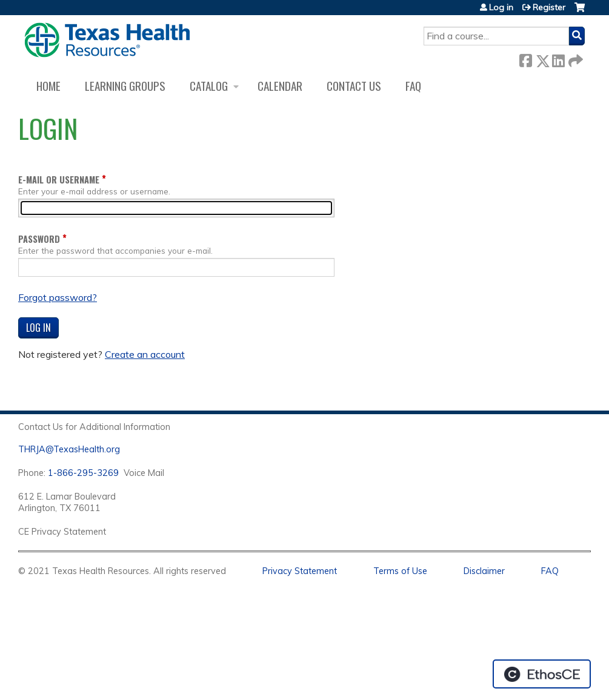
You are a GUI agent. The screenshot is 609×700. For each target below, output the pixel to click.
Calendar (280, 86)
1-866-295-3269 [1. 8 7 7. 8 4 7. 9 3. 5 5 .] (83, 473)
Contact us (354, 86)
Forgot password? (58, 297)
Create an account (145, 354)
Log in (501, 7)
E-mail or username (59, 180)
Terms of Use (400, 571)
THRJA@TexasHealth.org (69, 449)
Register (549, 7)
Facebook (525, 58)
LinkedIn (558, 58)
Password (39, 239)
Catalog (209, 86)
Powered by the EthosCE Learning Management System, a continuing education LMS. (542, 674)
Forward (574, 58)
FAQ (413, 86)
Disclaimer (484, 571)
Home (48, 86)
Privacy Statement (300, 571)
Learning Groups (125, 86)
